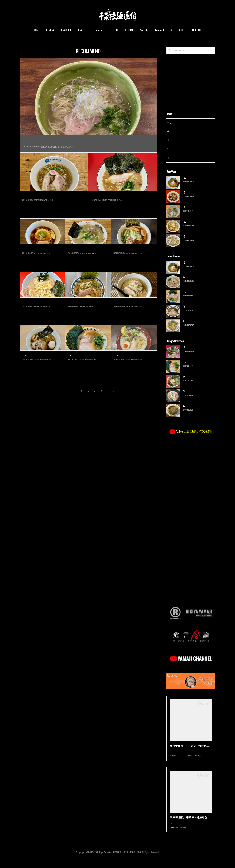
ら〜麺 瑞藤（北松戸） (195, 281)
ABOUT (182, 30)
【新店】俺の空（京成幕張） (198, 182)
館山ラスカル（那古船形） (133, 309)
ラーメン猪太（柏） (193, 395)
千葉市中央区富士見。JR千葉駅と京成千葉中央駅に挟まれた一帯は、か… (42, 370)
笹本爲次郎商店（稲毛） (131, 362)
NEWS (80, 30)
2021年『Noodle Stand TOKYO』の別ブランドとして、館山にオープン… (87, 316)
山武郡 (51, 217)
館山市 (97, 323)
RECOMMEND (97, 30)
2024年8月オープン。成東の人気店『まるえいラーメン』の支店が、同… (87, 263)
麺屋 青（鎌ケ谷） (192, 311)
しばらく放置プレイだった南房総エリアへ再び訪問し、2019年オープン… (133, 316)
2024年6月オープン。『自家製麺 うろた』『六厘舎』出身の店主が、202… (134, 263)
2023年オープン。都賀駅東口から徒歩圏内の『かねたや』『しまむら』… (42, 263)
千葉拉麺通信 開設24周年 (180, 132)
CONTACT (197, 30)
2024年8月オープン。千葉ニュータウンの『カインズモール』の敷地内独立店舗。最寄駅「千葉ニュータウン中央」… (122, 210)
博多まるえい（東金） (84, 256)
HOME (37, 30)
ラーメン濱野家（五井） (195, 381)
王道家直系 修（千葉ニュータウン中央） (120, 203)
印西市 (119, 217)
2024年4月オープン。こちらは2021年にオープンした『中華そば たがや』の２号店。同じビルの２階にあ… (88, 148)
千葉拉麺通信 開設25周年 (180, 123)
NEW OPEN (66, 30)
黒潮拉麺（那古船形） (84, 309)
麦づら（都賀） (34, 256)
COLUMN (129, 30)
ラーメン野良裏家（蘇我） (87, 362)
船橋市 (143, 270)
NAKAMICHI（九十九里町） (41, 203)
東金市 (97, 270)
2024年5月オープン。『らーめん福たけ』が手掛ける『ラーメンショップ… (43, 316)
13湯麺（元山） (191, 410)
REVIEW (50, 30)
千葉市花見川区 (68, 154)
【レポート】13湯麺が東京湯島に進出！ (188, 140)
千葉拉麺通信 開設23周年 (180, 149)
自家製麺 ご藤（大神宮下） (133, 256)
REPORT (114, 30)
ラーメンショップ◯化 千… (42, 309)
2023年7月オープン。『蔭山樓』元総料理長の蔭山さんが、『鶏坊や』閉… (134, 370)
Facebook (160, 30)
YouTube (144, 30)
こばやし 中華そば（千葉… (42, 362)
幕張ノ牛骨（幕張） (43, 140)
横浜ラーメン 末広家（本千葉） (199, 351)
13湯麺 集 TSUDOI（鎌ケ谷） (198, 325)
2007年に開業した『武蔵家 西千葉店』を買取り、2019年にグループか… (88, 370)
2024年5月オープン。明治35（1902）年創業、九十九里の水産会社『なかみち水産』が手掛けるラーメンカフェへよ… (53, 210)
